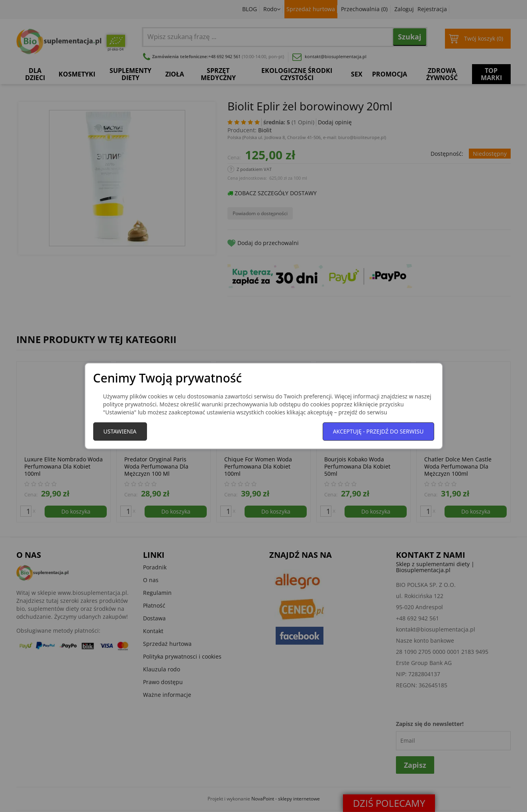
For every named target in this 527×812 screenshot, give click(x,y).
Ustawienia (120, 431)
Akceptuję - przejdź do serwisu (378, 431)
